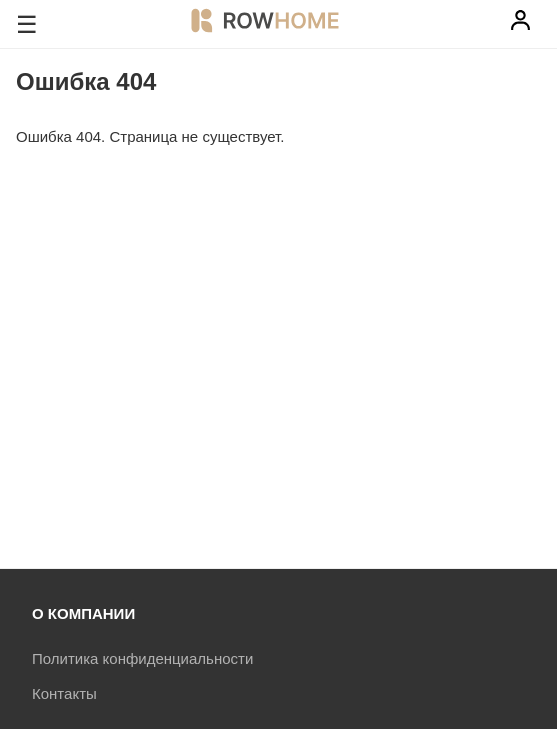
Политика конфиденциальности (142, 658)
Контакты (64, 693)
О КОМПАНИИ (83, 613)
